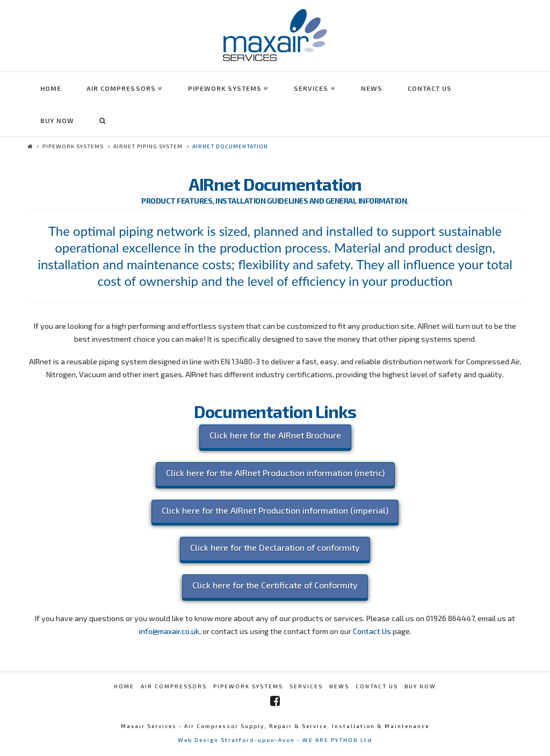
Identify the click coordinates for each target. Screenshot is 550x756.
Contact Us (372, 631)
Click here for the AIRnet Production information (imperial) (275, 510)
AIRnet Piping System (148, 146)
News (339, 686)
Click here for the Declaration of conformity (275, 547)
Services (306, 686)
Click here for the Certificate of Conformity (275, 585)
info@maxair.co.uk (169, 631)
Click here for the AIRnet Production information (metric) (275, 473)
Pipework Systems (73, 146)
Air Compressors (174, 686)
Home (124, 686)
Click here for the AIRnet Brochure (275, 435)
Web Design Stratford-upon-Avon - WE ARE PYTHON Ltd (275, 740)
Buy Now (420, 686)
